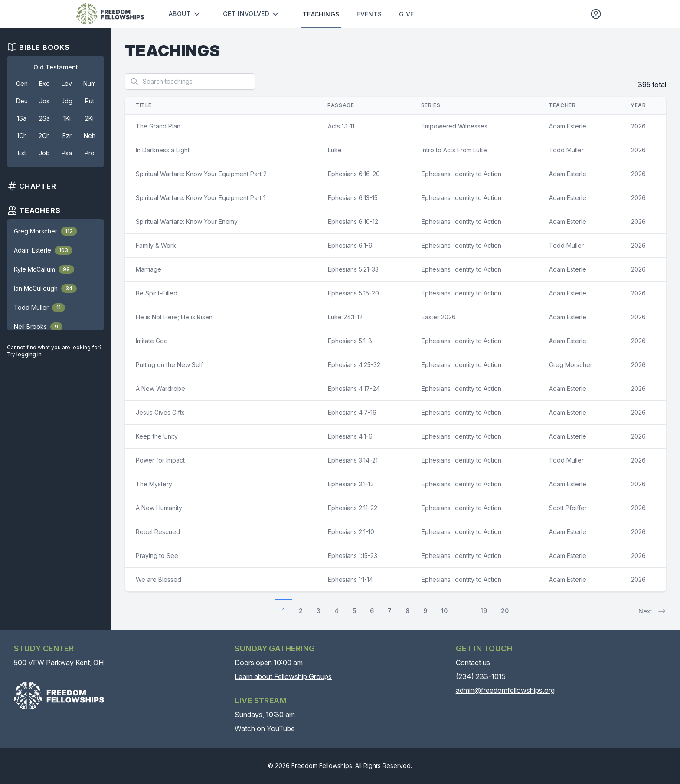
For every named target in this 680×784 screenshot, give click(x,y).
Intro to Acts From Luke (454, 150)
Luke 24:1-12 (345, 317)
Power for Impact (160, 460)
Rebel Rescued (158, 532)
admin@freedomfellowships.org (505, 690)
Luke (335, 150)
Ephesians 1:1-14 (350, 579)
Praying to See (157, 556)
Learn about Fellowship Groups (283, 676)
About (185, 14)
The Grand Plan (158, 126)
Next (652, 611)
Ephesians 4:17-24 (354, 389)
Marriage (149, 269)
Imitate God (152, 341)
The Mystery (154, 484)
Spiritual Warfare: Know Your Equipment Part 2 (201, 174)
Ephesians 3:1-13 (351, 484)
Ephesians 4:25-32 (354, 365)
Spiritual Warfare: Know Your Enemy (187, 221)
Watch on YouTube (265, 728)
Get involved (251, 14)
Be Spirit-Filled (157, 293)
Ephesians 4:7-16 (352, 412)
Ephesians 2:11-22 (353, 508)
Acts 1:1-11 (341, 126)
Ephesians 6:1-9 (350, 245)
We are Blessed (159, 579)
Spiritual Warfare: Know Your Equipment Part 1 (201, 198)
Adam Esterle (568, 126)
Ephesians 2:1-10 (351, 532)
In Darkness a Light (163, 150)
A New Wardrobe (160, 389)
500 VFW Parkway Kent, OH (59, 663)
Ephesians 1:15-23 (353, 556)
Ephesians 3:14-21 (353, 460)
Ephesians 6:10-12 (353, 221)
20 (505, 611)
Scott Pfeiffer (568, 508)
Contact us (473, 663)
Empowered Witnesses (454, 126)
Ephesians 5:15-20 (353, 293)
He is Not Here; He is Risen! (175, 317)
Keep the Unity (157, 436)
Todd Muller (566, 150)
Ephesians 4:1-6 (350, 436)
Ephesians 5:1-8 (350, 341)
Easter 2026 (439, 317)
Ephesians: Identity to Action (461, 174)
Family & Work (156, 245)
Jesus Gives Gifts (160, 412)
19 (484, 611)
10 (444, 611)
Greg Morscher (571, 365)
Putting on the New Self (169, 365)
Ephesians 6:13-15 (353, 198)
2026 (638, 126)
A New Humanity (159, 508)
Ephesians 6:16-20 (354, 174)
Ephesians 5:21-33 (353, 269)
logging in (29, 354)
